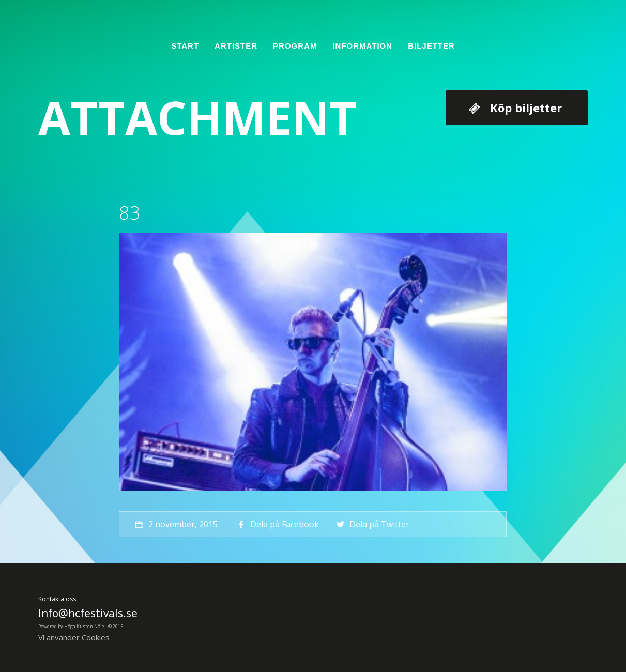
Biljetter (431, 46)
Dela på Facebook (277, 524)
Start (185, 46)
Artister (236, 46)
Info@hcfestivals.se (88, 613)
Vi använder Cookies (74, 637)
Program (295, 46)
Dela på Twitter (372, 524)
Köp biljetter (526, 108)
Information (362, 46)
